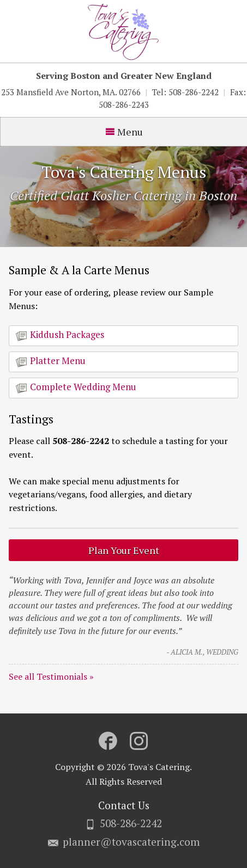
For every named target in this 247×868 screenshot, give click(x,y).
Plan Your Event (124, 550)
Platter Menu (51, 361)
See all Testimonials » (51, 676)
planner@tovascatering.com (131, 842)
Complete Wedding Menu (76, 387)
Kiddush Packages (60, 335)
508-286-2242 (131, 823)
